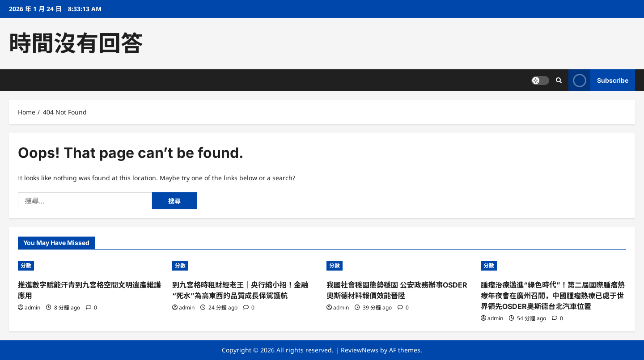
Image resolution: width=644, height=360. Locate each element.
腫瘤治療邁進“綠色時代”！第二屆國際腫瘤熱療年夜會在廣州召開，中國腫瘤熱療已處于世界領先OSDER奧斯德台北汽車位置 (553, 296)
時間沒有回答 (76, 43)
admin (32, 307)
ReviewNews (360, 350)
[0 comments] (91, 307)
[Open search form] (559, 80)
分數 (26, 265)
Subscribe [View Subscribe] (598, 80)
